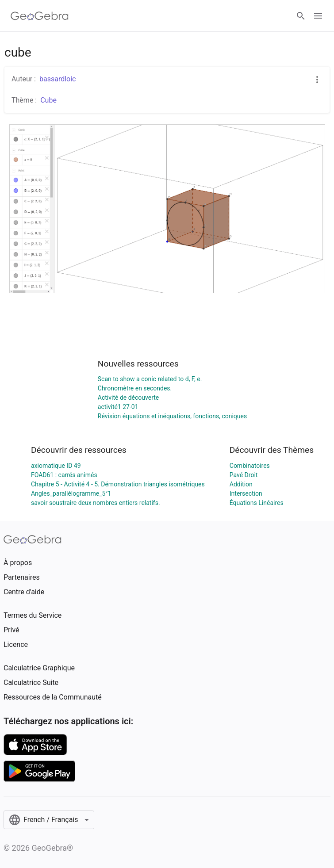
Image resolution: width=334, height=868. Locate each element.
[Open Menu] (318, 16)
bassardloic (58, 79)
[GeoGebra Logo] (40, 16)
